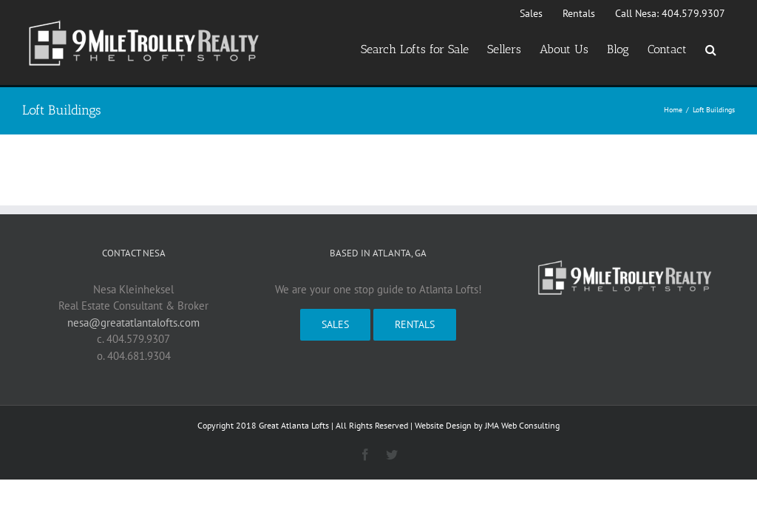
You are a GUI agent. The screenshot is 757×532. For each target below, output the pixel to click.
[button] (711, 50)
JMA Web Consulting (522, 425)
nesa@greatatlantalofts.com (133, 323)
